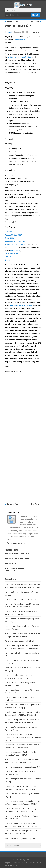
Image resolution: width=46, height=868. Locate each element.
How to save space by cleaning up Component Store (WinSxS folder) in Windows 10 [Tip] (23, 737)
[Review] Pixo (10, 563)
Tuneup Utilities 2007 (13, 235)
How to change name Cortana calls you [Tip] (22, 767)
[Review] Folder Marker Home (17, 558)
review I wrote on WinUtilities (20, 57)
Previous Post (13, 21)
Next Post (35, 21)
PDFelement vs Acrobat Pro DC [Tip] (19, 641)
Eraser (7, 260)
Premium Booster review (21, 305)
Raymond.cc (15, 251)
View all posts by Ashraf (17, 543)
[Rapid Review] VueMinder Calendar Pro (15, 569)
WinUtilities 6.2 (20, 40)
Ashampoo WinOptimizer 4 (16, 241)
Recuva (8, 257)
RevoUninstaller (11, 254)
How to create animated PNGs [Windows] (21, 599)
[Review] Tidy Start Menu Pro (17, 554)
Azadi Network (14, 865)
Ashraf (9, 32)
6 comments (35, 32)
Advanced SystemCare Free (16, 244)
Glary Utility (9, 238)
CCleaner (9, 232)
